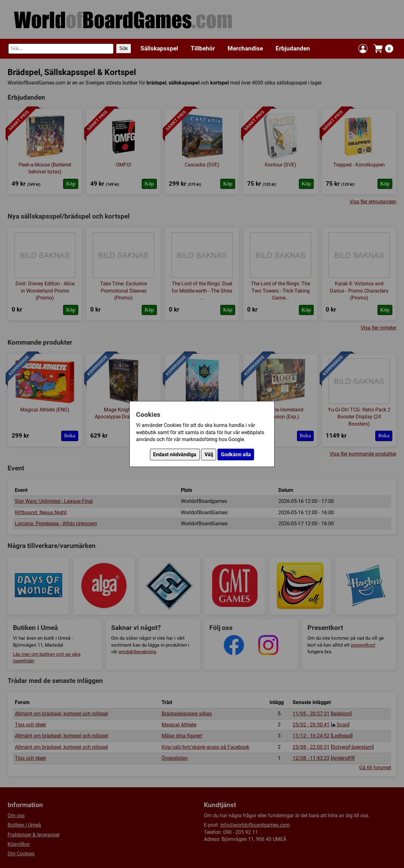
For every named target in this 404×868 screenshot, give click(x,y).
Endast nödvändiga (175, 454)
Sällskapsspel (159, 48)
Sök (124, 48)
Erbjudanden (293, 48)
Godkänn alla (236, 454)
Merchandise (245, 48)
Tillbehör (203, 48)
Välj (209, 454)
